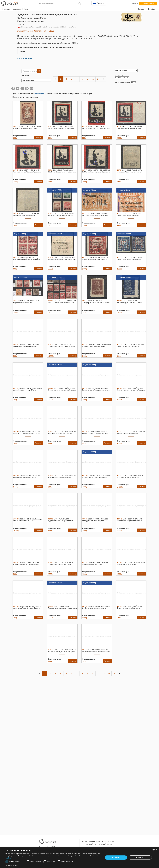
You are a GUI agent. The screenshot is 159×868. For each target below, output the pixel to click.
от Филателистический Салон (32, 18)
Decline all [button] (140, 857)
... (93, 79)
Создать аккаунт (148, 3)
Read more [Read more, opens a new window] (9, 858)
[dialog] (79, 858)
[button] (53, 865)
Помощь (141, 9)
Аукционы (6, 9)
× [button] (157, 850)
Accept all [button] (116, 857)
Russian (152, 9)
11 (98, 674)
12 (103, 674)
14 (98, 79)
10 (93, 674)
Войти (135, 3)
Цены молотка (40, 94)
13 (109, 674)
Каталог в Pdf (40, 31)
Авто (26, 9)
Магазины (17, 9)
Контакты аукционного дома (31, 21)
